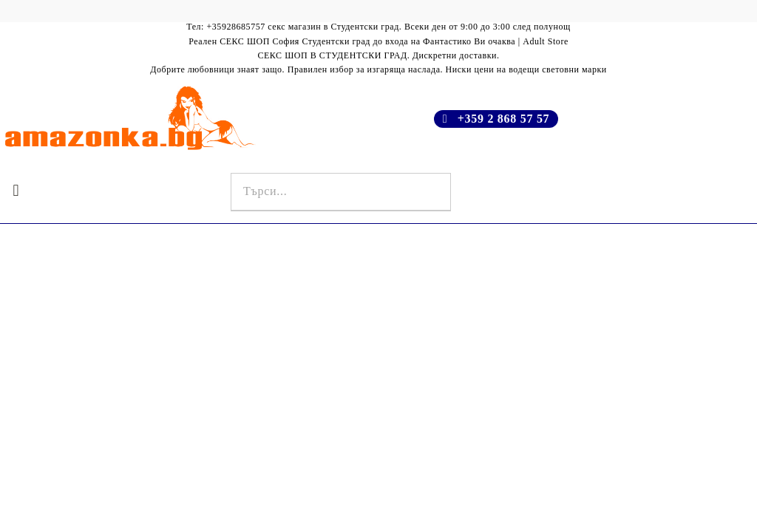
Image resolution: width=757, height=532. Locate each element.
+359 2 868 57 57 (504, 119)
